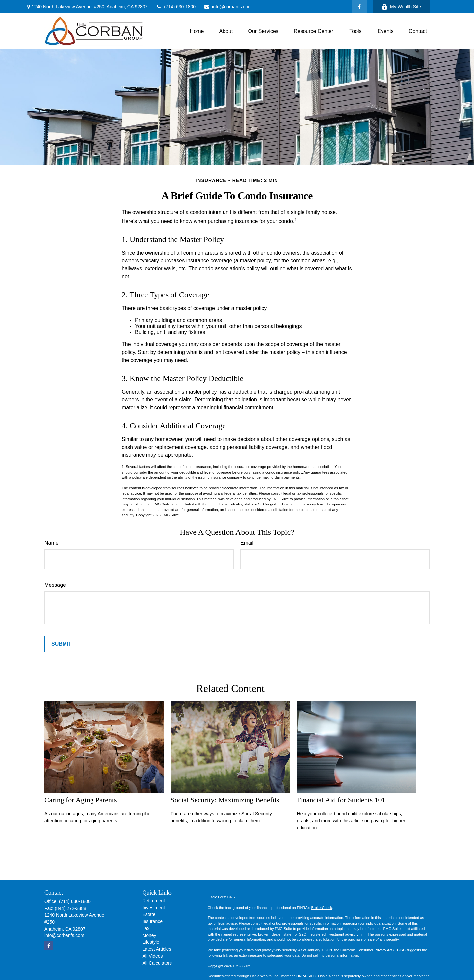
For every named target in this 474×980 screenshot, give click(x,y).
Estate (149, 914)
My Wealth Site (401, 7)
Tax (146, 928)
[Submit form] (61, 644)
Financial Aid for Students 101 (341, 800)
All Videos (153, 956)
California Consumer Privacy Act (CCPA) (373, 950)
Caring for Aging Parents (80, 800)
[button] (197, 31)
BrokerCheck (322, 908)
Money (149, 935)
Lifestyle (151, 942)
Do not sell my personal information (330, 955)
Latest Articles (157, 949)
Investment (154, 908)
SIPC (312, 976)
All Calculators (157, 963)
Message (55, 585)
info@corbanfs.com (228, 7)
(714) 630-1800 (176, 7)
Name (52, 543)
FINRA (301, 976)
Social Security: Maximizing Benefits (225, 800)
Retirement (154, 901)
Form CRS (226, 897)
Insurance (153, 921)
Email (247, 543)
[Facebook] (359, 7)
